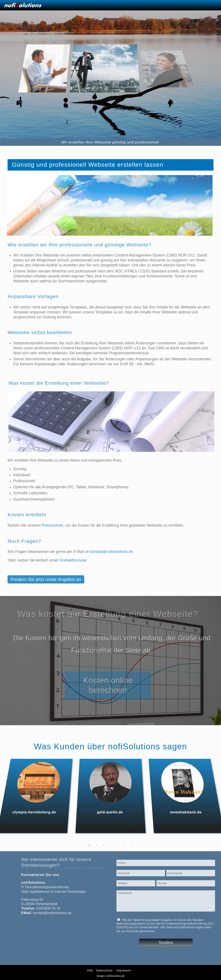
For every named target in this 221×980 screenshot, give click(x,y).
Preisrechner (53, 528)
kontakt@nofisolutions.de (112, 555)
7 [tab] (141, 839)
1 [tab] (80, 839)
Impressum (124, 970)
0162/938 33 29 (45, 908)
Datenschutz (104, 970)
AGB (90, 970)
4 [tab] (111, 839)
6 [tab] (131, 839)
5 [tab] (121, 839)
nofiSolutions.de (115, 976)
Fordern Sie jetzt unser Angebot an (46, 583)
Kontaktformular (73, 563)
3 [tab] (100, 839)
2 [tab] (90, 839)
